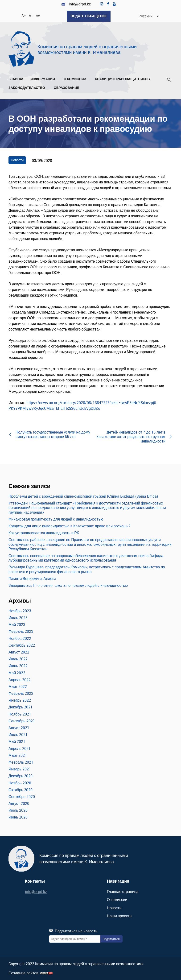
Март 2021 (18, 755)
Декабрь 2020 (21, 776)
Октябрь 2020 (21, 790)
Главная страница (123, 892)
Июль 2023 (18, 618)
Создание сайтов (23, 973)
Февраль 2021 (21, 762)
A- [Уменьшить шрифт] (31, 15)
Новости (17, 160)
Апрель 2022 (20, 680)
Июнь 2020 (18, 817)
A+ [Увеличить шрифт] (23, 15)
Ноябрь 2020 (20, 783)
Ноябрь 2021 (20, 714)
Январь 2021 (20, 769)
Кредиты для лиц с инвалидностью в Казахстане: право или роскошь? (69, 526)
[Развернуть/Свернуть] (56, 80)
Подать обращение (89, 16)
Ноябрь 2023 (20, 611)
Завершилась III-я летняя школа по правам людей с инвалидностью (68, 585)
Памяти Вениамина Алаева (32, 579)
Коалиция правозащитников (122, 79)
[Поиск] (169, 81)
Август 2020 (19, 803)
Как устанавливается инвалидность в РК (44, 533)
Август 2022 (19, 652)
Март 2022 (18, 686)
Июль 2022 (18, 659)
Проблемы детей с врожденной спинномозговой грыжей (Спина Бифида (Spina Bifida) (83, 496)
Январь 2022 (20, 700)
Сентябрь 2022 (22, 645)
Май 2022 (17, 673)
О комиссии (76, 79)
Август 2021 (19, 728)
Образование (68, 88)
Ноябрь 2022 (20, 638)
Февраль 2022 (21, 693)
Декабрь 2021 (21, 707)
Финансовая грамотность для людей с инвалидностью (56, 519)
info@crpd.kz (76, 4)
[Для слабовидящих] (38, 15)
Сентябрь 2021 (22, 721)
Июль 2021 (18, 735)
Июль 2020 (18, 810)
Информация (44, 79)
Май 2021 (17, 741)
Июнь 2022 (18, 666)
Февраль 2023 (21, 631)
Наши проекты (120, 916)
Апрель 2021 (20, 748)
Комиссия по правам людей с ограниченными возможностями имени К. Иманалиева (87, 49)
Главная (16, 79)
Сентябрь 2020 (22, 797)
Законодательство (28, 88)
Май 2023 (17, 624)
